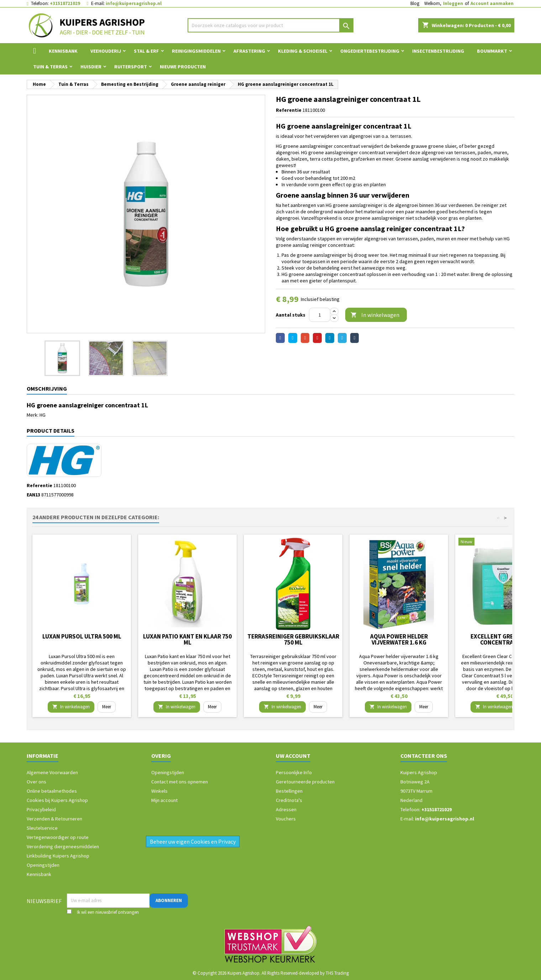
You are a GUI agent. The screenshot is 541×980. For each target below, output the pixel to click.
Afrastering (249, 51)
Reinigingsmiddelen (196, 51)
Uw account (293, 756)
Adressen (286, 809)
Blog (415, 3)
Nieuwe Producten (183, 67)
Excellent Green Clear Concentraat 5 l (505, 639)
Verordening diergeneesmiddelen (63, 846)
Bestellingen (289, 791)
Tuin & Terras (50, 67)
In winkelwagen (375, 315)
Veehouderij (106, 51)
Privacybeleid (41, 809)
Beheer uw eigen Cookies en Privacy (193, 841)
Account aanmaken (492, 3)
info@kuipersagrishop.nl (134, 3)
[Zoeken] (271, 25)
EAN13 (33, 495)
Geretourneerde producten (305, 782)
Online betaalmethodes (52, 791)
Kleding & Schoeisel (303, 51)
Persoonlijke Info (294, 772)
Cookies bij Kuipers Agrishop (57, 800)
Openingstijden (43, 865)
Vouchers (286, 819)
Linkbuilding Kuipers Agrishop (58, 856)
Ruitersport (131, 67)
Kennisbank (63, 51)
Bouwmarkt (492, 51)
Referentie (289, 110)
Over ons (36, 782)
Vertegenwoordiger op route (58, 837)
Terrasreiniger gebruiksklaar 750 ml (293, 639)
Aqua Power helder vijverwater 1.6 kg (399, 639)
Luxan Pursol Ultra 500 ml (82, 636)
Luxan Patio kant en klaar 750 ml (187, 639)
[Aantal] (320, 315)
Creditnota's (289, 800)
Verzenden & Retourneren (54, 819)
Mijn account (164, 800)
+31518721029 (65, 3)
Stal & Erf (146, 51)
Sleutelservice (42, 828)
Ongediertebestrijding (370, 51)
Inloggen (453, 3)
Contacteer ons (424, 756)
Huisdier (91, 67)
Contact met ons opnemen (180, 782)
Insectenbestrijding (438, 51)
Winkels (159, 791)
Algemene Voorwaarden (52, 772)
